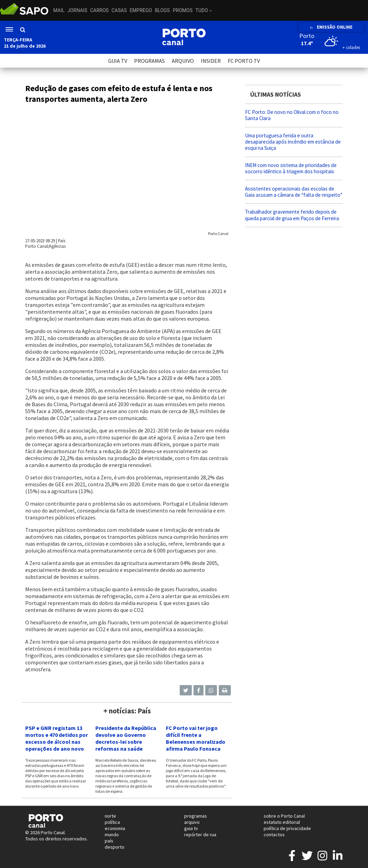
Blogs (162, 10)
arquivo (192, 822)
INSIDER (211, 61)
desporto (115, 847)
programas (196, 816)
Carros (99, 10)
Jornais (77, 10)
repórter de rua (200, 835)
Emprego (141, 10)
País (62, 241)
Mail (59, 10)
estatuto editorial (282, 822)
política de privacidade (287, 828)
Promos (183, 10)
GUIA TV (118, 61)
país (109, 841)
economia (115, 828)
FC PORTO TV (244, 61)
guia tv (191, 828)
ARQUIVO (183, 61)
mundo (112, 835)
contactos (274, 835)
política (112, 822)
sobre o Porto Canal (284, 816)
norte (110, 816)
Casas (119, 10)
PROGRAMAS (149, 61)
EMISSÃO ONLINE (331, 27)
